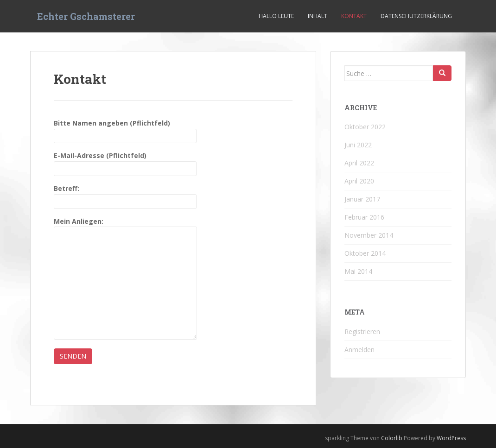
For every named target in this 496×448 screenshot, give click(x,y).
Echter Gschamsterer (86, 16)
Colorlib (392, 438)
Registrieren (362, 331)
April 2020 (359, 181)
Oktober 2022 (365, 127)
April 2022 (359, 163)
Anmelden (359, 350)
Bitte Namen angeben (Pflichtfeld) (125, 129)
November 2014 (369, 235)
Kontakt (354, 16)
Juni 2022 (358, 145)
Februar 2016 (364, 217)
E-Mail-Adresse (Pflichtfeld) (125, 162)
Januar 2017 (362, 199)
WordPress (451, 438)
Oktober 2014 (365, 253)
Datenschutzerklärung (416, 16)
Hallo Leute (276, 16)
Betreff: (125, 195)
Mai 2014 (358, 271)
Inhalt (318, 16)
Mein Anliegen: (125, 227)
